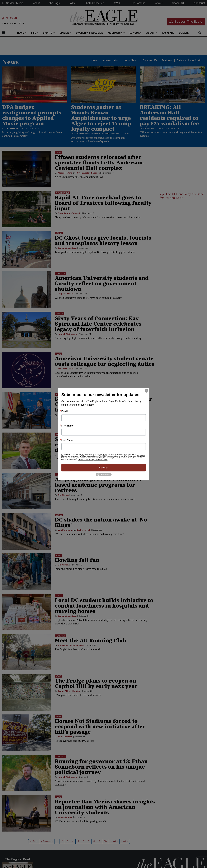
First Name (68, 426)
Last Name (67, 440)
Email (65, 411)
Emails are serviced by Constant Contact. (93, 460)
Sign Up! (103, 468)
